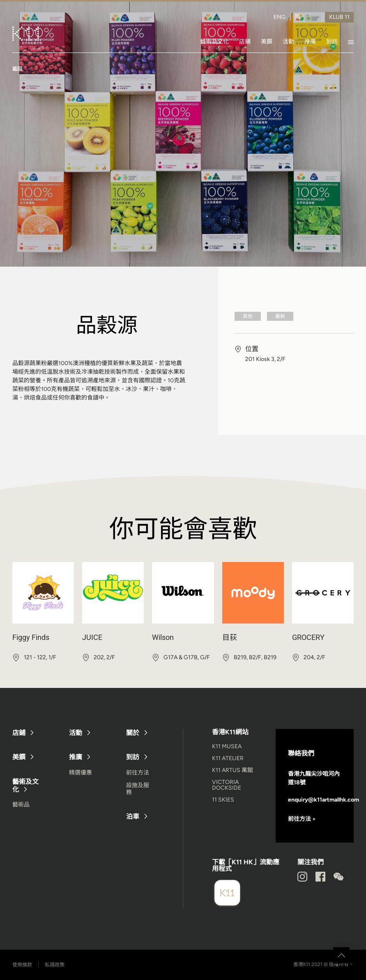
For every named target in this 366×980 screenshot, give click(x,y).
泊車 (133, 817)
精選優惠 (81, 773)
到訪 (332, 41)
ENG (280, 17)
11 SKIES (223, 800)
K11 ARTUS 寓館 (232, 770)
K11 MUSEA (227, 746)
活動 (288, 41)
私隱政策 (55, 965)
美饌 (267, 41)
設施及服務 (138, 789)
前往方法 (138, 773)
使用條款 (22, 965)
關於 (133, 733)
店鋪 (245, 41)
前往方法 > (302, 819)
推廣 (310, 41)
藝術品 (21, 805)
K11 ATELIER (228, 758)
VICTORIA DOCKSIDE (227, 785)
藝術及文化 (214, 41)
